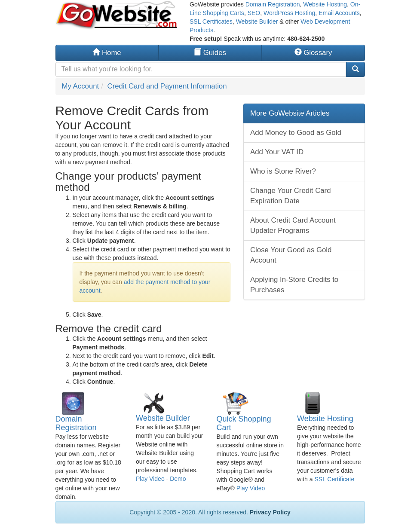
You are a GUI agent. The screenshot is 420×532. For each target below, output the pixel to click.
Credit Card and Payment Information (167, 86)
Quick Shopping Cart (244, 423)
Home (107, 53)
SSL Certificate (334, 479)
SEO (254, 13)
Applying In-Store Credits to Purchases (294, 285)
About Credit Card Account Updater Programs (293, 225)
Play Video (150, 479)
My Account (81, 86)
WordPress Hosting (289, 13)
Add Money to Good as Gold (296, 133)
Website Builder (257, 21)
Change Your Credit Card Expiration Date (291, 196)
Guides (210, 53)
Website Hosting (325, 4)
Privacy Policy (270, 512)
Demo (178, 479)
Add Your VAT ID (277, 152)
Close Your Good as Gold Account (291, 255)
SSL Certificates (211, 21)
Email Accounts (339, 13)
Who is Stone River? (283, 171)
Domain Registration (273, 4)
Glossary (313, 53)
